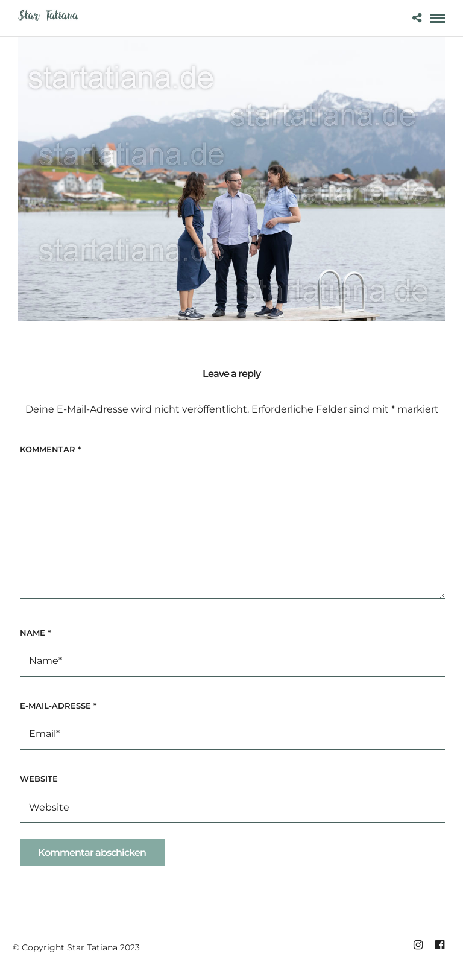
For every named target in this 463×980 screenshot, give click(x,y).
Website (39, 779)
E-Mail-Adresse (58, 706)
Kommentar (50, 449)
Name (35, 633)
